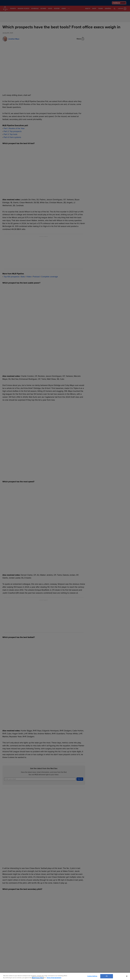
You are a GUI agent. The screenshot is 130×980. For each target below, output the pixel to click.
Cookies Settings (92, 976)
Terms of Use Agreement (54, 978)
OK (107, 976)
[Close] (127, 976)
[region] (65, 976)
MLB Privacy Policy (38, 978)
